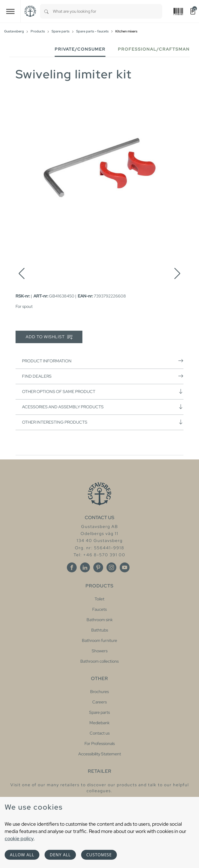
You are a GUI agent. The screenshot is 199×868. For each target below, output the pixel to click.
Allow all (22, 855)
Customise (99, 855)
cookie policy (19, 838)
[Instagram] (111, 567)
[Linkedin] (85, 567)
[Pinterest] (98, 567)
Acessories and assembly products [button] (103, 407)
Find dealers (103, 376)
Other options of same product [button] (103, 391)
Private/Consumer (80, 49)
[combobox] (108, 11)
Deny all (60, 855)
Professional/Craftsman (154, 49)
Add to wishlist (49, 337)
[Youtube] (125, 567)
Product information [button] (103, 361)
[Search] (46, 11)
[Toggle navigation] (10, 11)
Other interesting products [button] (103, 422)
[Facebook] (72, 567)
